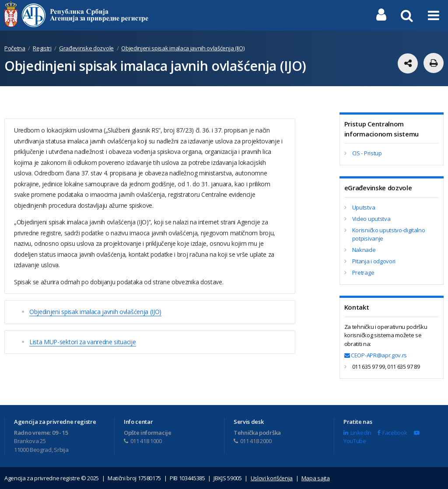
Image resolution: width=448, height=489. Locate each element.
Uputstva (364, 207)
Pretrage (363, 272)
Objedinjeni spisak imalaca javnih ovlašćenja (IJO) (183, 48)
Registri (42, 48)
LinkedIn (357, 433)
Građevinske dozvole (86, 48)
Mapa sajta (316, 478)
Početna (15, 48)
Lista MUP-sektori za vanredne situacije (83, 342)
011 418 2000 (253, 441)
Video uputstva (371, 219)
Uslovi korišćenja (272, 478)
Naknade (364, 250)
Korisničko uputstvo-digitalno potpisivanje (389, 234)
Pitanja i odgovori (374, 261)
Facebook (392, 433)
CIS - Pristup (367, 153)
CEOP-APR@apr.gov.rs (376, 355)
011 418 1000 (143, 441)
